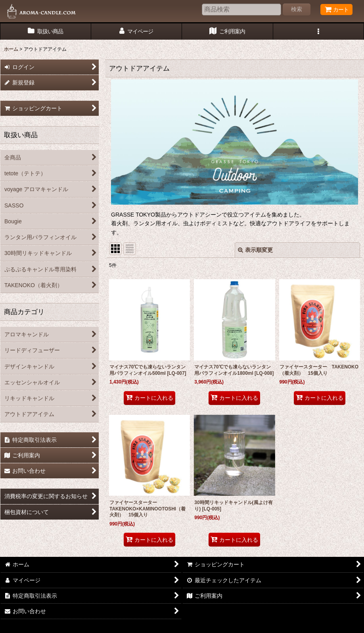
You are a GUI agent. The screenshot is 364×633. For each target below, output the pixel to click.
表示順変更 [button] (255, 250)
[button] (319, 32)
